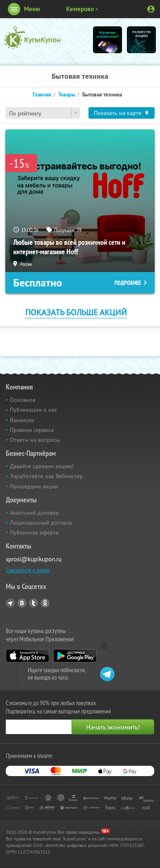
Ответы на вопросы (35, 440)
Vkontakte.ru (22, 603)
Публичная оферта (34, 533)
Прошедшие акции (34, 486)
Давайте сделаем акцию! (42, 466)
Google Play (75, 656)
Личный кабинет (151, 9)
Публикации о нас (33, 410)
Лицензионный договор (41, 523)
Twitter (33, 603)
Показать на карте (118, 113)
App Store (27, 656)
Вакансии (22, 420)
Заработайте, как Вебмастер (47, 476)
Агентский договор (35, 513)
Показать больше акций (76, 312)
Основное (23, 400)
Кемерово (80, 9)
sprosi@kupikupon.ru (34, 559)
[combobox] (43, 113)
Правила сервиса (32, 430)
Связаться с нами (28, 570)
